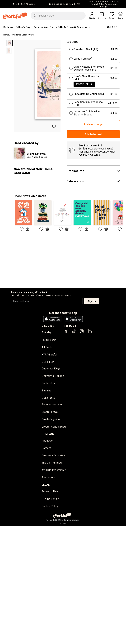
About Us (47, 441)
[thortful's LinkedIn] (90, 333)
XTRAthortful (49, 355)
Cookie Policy (50, 507)
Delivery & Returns (53, 376)
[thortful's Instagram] (82, 333)
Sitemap (47, 391)
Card (32, 35)
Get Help (48, 362)
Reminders (102, 18)
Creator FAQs (50, 413)
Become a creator (52, 405)
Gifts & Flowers (67, 27)
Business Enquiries (53, 456)
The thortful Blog (52, 464)
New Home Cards (19, 35)
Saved (112, 18)
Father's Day (23, 27)
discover (48, 326)
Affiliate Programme (54, 471)
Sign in (92, 18)
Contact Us (48, 384)
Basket (121, 18)
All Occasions (82, 27)
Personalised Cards (45, 27)
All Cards (47, 348)
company (48, 435)
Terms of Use (50, 493)
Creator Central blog (54, 427)
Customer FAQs (51, 369)
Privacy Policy (50, 500)
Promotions (49, 478)
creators (48, 398)
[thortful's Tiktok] (74, 333)
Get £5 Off (113, 27)
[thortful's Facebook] (66, 333)
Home (6, 35)
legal (46, 486)
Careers (46, 449)
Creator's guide (51, 420)
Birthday (8, 27)
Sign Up (92, 301)
